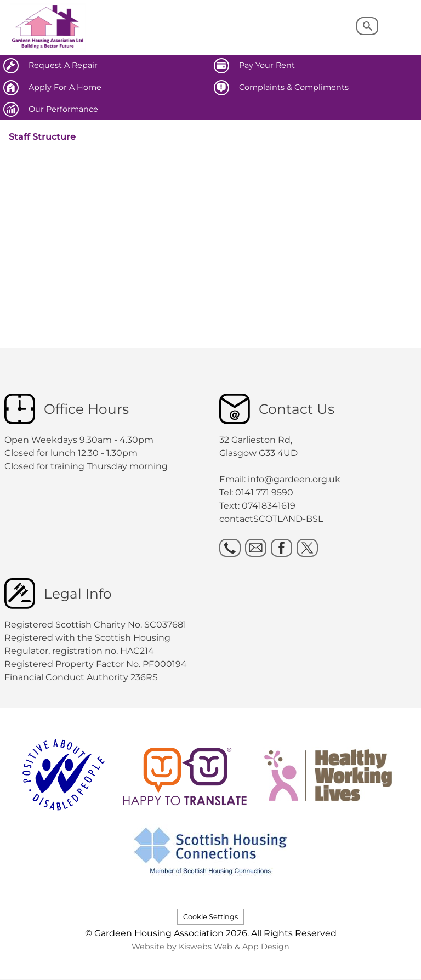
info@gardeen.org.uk (294, 479)
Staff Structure (42, 137)
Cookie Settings (210, 917)
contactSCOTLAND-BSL (271, 519)
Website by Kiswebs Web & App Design (210, 947)
